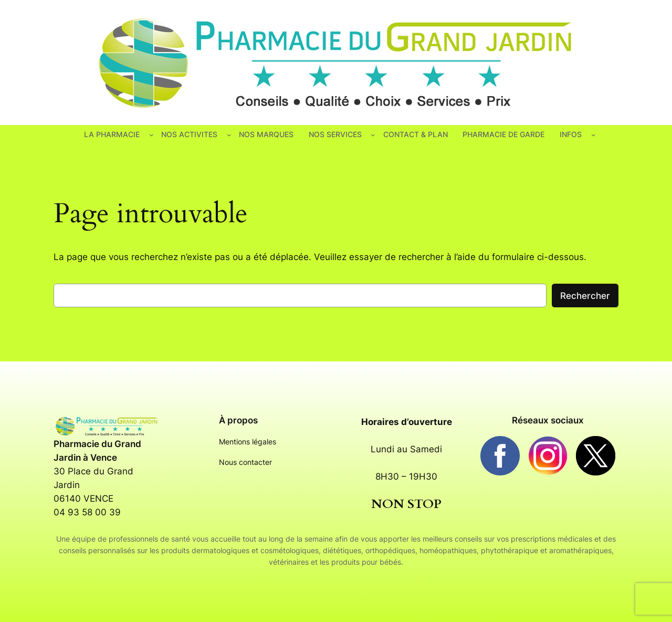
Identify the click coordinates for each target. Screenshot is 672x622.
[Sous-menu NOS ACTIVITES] (229, 135)
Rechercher (585, 296)
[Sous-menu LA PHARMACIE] (151, 135)
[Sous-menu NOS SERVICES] (373, 135)
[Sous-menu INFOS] (594, 135)
